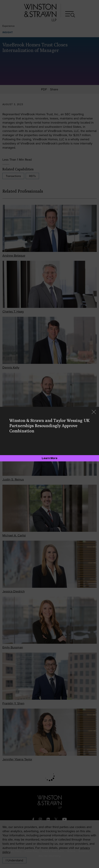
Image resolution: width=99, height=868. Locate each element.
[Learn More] (49, 458)
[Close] (94, 412)
